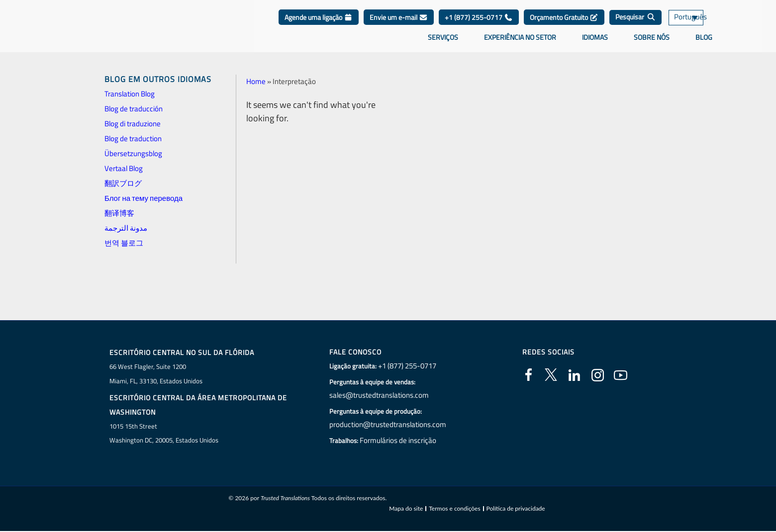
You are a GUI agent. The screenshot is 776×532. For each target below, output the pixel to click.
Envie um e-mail (399, 25)
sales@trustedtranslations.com (380, 395)
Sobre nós (652, 44)
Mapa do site (406, 509)
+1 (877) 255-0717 (479, 25)
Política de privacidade (516, 509)
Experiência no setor (520, 44)
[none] (696, 25)
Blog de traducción (134, 109)
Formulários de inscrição (400, 441)
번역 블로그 (124, 243)
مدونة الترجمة (126, 228)
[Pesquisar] (635, 25)
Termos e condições (454, 509)
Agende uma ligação (319, 25)
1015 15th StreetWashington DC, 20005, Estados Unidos (164, 434)
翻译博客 (119, 213)
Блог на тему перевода (144, 198)
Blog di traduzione (133, 124)
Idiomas (595, 44)
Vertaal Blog (124, 168)
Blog (704, 44)
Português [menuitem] (689, 25)
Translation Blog (130, 94)
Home (256, 81)
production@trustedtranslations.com (388, 425)
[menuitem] (696, 25)
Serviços (443, 44)
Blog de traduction (133, 138)
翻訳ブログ (123, 183)
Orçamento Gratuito (564, 25)
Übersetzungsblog (133, 153)
